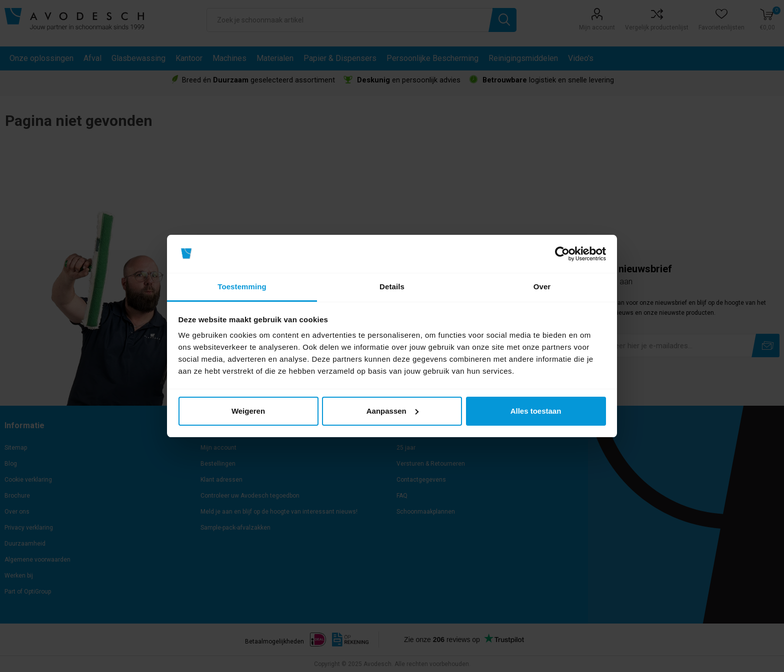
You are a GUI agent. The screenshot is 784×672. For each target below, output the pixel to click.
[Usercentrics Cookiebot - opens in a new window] (562, 254)
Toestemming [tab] (242, 287)
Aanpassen (392, 411)
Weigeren (248, 411)
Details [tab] (392, 287)
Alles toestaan (536, 411)
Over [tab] (542, 287)
